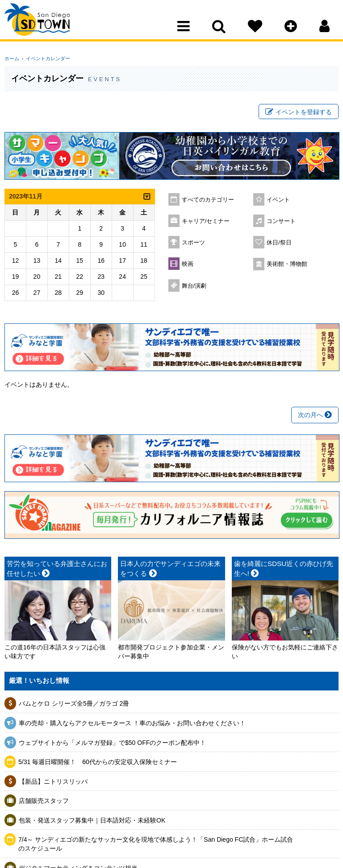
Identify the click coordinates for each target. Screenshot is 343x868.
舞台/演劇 (194, 287)
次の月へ (315, 417)
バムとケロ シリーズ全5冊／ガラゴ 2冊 (74, 705)
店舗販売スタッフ (44, 802)
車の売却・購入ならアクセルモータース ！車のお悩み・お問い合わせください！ (132, 724)
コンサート (281, 223)
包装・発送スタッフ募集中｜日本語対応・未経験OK (92, 822)
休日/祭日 (279, 244)
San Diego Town (44, 25)
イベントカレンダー (46, 58)
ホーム (12, 58)
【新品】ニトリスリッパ (53, 783)
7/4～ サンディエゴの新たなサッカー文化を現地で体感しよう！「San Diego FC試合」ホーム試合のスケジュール (156, 846)
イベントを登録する (299, 113)
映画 (188, 265)
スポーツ (193, 244)
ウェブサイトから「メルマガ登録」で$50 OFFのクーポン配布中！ (112, 744)
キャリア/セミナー (206, 223)
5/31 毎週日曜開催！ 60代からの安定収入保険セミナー (98, 764)
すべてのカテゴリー (208, 201)
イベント (278, 201)
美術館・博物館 (287, 265)
